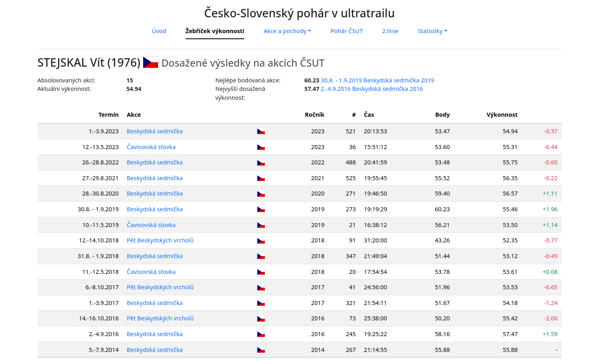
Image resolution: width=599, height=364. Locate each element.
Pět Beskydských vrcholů (161, 240)
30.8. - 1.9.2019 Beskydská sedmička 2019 (377, 80)
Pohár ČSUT (347, 31)
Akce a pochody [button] (285, 31)
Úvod (159, 31)
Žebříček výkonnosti (215, 31)
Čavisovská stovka (152, 147)
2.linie (390, 31)
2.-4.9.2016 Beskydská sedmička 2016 (372, 89)
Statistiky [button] (430, 31)
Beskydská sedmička (155, 131)
